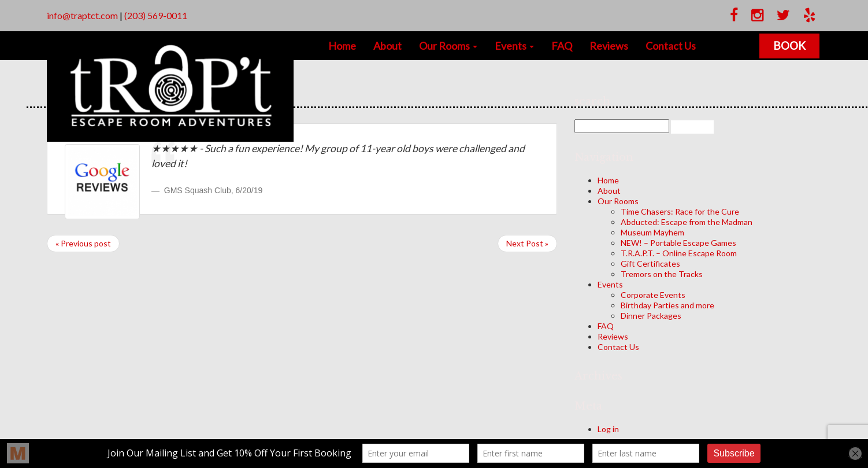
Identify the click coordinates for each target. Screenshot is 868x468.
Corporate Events (653, 295)
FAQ (562, 46)
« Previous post (83, 243)
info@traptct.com (82, 15)
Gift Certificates (650, 264)
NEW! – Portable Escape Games (678, 243)
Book (791, 45)
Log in (608, 429)
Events (514, 46)
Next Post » (527, 243)
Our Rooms (448, 46)
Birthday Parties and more (667, 305)
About (387, 46)
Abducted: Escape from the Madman (687, 222)
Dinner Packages (651, 316)
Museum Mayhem (652, 232)
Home (342, 46)
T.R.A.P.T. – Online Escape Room (679, 253)
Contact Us (671, 46)
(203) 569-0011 (156, 15)
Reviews (609, 46)
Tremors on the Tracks (662, 274)
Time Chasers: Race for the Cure (680, 211)
